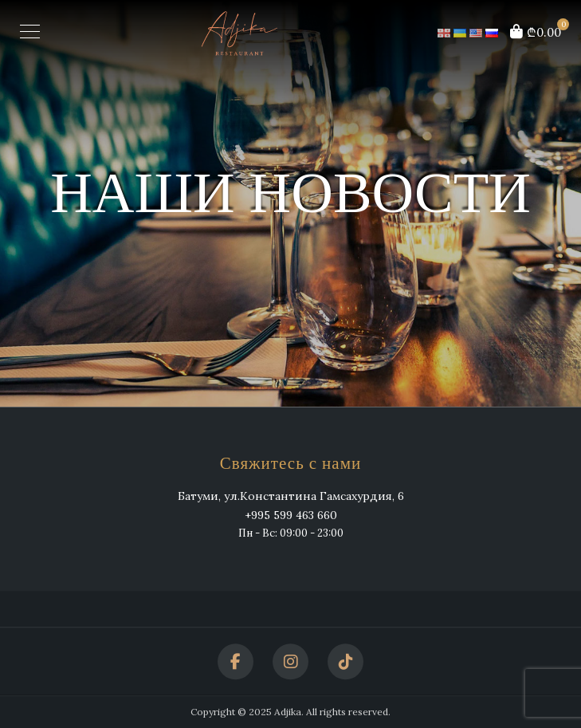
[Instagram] (290, 661)
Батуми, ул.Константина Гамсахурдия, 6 (291, 496)
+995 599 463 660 (291, 516)
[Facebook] (236, 661)
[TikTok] (345, 661)
